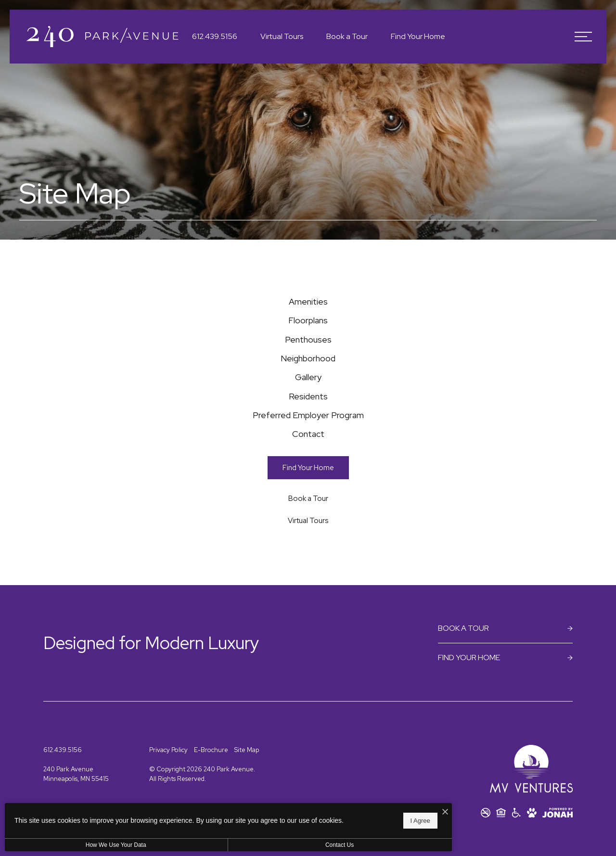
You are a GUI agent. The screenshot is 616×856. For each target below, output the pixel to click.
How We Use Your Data (89, 845)
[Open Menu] (583, 37)
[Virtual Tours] (308, 589)
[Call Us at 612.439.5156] (215, 37)
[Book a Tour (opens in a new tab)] (308, 567)
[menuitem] (308, 306)
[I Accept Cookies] (335, 807)
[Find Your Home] (308, 536)
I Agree (310, 818)
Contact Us (257, 845)
